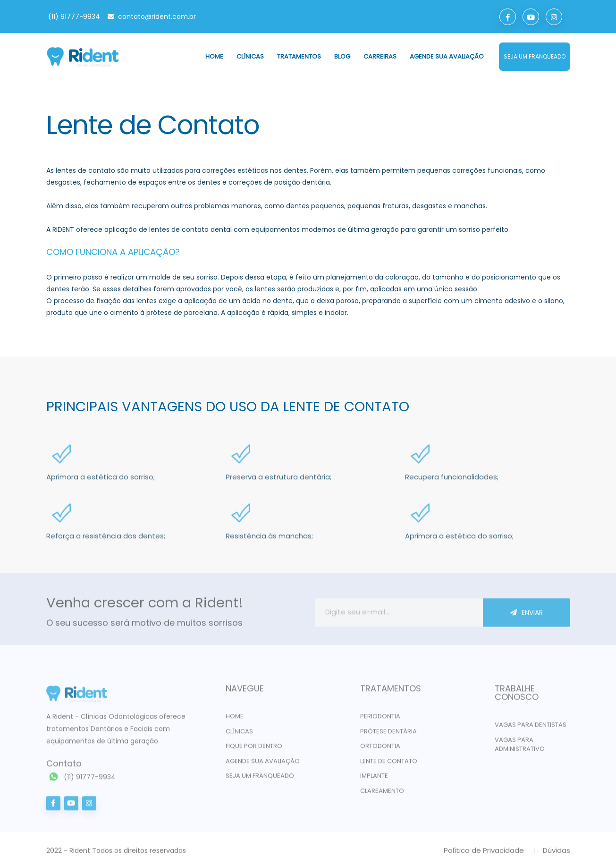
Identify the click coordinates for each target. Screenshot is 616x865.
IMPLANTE (374, 779)
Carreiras (380, 56)
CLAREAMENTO (382, 794)
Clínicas (250, 56)
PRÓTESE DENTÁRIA (388, 734)
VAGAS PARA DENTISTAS (531, 728)
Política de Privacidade (484, 853)
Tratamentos (299, 56)
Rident (80, 854)
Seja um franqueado (260, 779)
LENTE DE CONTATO (389, 764)
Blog (342, 56)
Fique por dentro (254, 749)
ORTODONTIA (380, 749)
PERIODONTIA (380, 719)
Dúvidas (557, 853)
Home (214, 56)
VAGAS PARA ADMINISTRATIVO (520, 748)
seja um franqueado (535, 56)
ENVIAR (527, 616)
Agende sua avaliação (447, 56)
